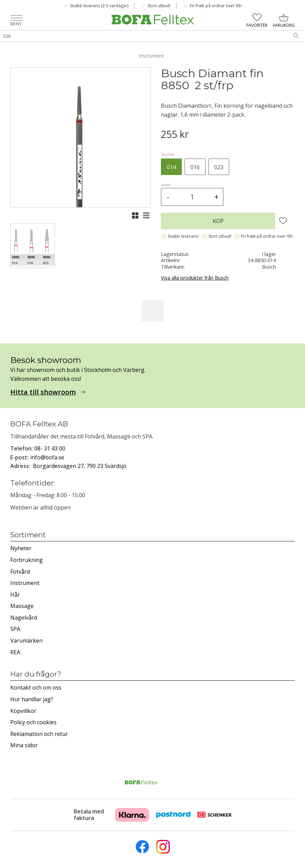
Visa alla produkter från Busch (195, 278)
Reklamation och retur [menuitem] (39, 734)
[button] (16, 19)
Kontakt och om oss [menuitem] (36, 688)
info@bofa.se (47, 457)
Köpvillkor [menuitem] (23, 711)
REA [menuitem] (15, 652)
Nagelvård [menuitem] (24, 618)
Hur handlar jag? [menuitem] (32, 699)
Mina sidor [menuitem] (24, 745)
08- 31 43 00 (50, 448)
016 (195, 167)
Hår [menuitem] (15, 595)
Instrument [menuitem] (25, 583)
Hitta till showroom (43, 392)
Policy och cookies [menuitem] (33, 722)
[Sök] (296, 36)
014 (171, 167)
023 (219, 167)
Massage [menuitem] (22, 606)
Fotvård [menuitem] (20, 572)
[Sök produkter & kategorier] (144, 36)
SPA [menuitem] (15, 629)
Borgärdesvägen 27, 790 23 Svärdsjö (80, 466)
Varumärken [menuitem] (26, 641)
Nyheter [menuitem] (21, 548)
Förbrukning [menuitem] (27, 560)
